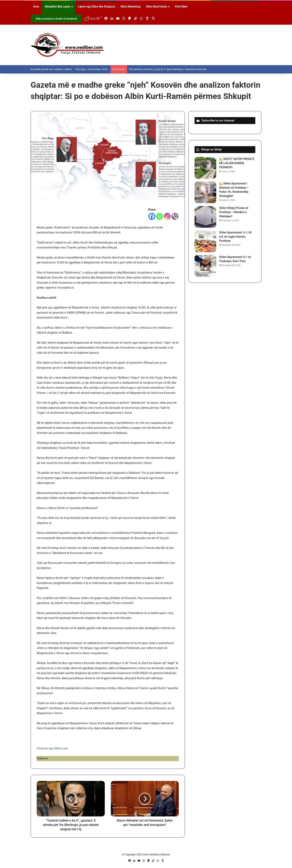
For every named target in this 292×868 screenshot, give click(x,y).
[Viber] (175, 216)
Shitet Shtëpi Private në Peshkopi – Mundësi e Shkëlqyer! (234, 212)
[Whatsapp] (160, 216)
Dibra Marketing (131, 7)
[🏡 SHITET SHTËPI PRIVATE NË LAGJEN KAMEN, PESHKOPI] (205, 168)
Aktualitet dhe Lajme (57, 7)
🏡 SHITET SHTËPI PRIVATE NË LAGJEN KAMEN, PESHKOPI (237, 163)
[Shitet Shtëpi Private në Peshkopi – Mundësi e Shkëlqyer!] (205, 217)
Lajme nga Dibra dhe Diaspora (96, 7)
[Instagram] (167, 216)
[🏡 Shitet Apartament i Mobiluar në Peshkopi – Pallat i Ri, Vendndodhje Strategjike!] (205, 192)
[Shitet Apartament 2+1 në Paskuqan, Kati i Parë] (205, 266)
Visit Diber (181, 7)
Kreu (36, 7)
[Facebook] (152, 216)
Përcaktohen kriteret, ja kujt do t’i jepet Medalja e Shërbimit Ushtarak (168, 69)
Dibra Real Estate (157, 7)
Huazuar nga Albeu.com (52, 748)
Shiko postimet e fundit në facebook (56, 19)
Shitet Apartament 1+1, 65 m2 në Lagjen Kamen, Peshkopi (235, 237)
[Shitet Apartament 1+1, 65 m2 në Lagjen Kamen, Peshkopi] (205, 241)
